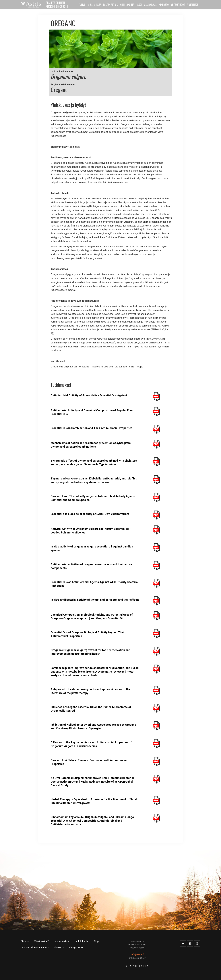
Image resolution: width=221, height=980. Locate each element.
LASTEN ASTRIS (110, 5)
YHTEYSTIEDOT (178, 5)
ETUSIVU (81, 5)
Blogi (139, 5)
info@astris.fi (138, 954)
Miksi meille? (41, 941)
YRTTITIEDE (193, 5)
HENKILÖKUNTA (127, 5)
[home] (49, 5)
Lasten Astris (61, 941)
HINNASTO (164, 5)
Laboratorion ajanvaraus (35, 947)
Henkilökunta (81, 941)
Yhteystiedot (76, 947)
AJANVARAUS (150, 5)
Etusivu (25, 941)
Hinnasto (59, 947)
